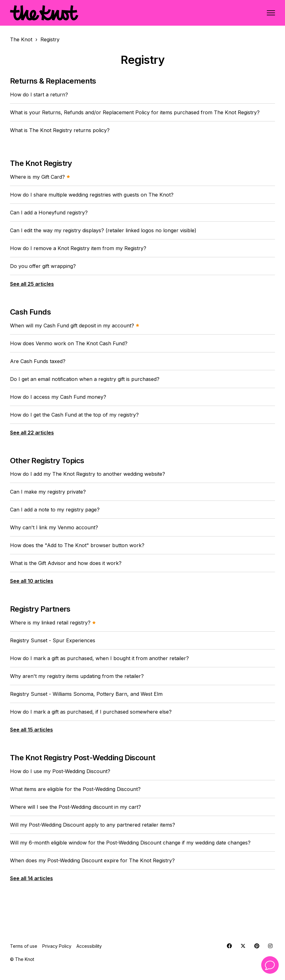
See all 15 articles (31, 730)
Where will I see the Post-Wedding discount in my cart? (75, 807)
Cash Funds (30, 312)
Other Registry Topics (47, 461)
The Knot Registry (41, 163)
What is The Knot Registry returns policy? (60, 130)
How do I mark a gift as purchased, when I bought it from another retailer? (99, 658)
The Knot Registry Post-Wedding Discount (83, 758)
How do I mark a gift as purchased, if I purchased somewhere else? (91, 712)
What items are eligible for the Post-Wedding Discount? (75, 789)
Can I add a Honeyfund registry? (49, 213)
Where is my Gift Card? (40, 177)
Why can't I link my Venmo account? (54, 527)
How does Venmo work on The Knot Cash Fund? (69, 343)
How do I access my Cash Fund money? (58, 397)
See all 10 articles (32, 581)
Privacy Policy (57, 946)
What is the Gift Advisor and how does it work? (66, 563)
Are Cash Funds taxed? (38, 361)
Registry (50, 39)
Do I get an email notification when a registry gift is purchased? (85, 379)
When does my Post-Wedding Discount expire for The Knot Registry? (92, 860)
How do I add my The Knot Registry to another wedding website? (88, 474)
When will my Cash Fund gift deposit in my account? (75, 326)
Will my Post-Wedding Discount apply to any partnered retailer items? (93, 825)
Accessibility (89, 946)
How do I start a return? (39, 95)
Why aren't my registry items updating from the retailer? (77, 676)
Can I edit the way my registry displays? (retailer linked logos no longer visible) (103, 230)
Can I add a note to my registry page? (55, 510)
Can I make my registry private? (48, 492)
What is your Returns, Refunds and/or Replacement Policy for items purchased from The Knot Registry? (135, 112)
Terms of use (24, 946)
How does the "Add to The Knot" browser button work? (77, 545)
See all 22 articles (32, 433)
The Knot (21, 39)
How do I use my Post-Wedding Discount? (60, 771)
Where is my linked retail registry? (53, 623)
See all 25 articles (32, 284)
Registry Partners (40, 609)
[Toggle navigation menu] (271, 13)
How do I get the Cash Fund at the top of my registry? (74, 415)
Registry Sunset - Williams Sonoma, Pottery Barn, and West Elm (86, 694)
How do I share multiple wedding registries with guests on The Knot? (92, 195)
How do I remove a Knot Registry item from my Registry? (78, 248)
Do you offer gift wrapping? (43, 266)
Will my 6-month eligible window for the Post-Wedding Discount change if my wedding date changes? (130, 843)
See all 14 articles (31, 878)
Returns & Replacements (53, 81)
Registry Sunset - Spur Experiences (53, 640)
